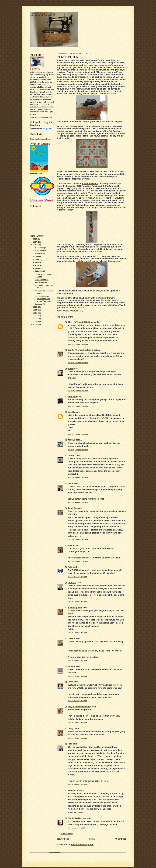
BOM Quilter (76, 126)
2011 (35, 310)
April (37, 265)
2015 (35, 239)
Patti (70, 744)
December (40, 248)
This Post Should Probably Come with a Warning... (43, 299)
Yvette (71, 545)
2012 (35, 307)
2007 (35, 322)
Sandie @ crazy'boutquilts (81, 350)
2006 (35, 324)
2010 (35, 313)
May (37, 262)
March (38, 268)
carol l (71, 412)
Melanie (72, 666)
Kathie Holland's (90, 184)
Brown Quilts (43, 14)
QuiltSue (72, 583)
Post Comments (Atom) (83, 845)
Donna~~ (72, 455)
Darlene (72, 638)
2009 (35, 316)
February (39, 271)
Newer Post (63, 839)
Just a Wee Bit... (41, 282)
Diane (71, 483)
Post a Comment (67, 834)
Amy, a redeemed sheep (80, 707)
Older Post (121, 839)
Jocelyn (72, 440)
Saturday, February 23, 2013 (78, 344)
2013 (35, 245)
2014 (35, 242)
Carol (37, 69)
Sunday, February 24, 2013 (77, 577)
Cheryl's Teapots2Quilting (80, 322)
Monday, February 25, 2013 (77, 812)
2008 (35, 319)
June (37, 260)
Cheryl (71, 728)
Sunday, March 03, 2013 (76, 828)
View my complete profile (41, 117)
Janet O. (72, 508)
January (39, 304)
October (39, 254)
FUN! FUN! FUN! (42, 280)
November (40, 251)
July (37, 257)
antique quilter (75, 607)
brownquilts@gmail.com (41, 139)
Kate (70, 567)
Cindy (71, 682)
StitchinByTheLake (77, 818)
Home (92, 839)
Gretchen (72, 396)
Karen (71, 369)
